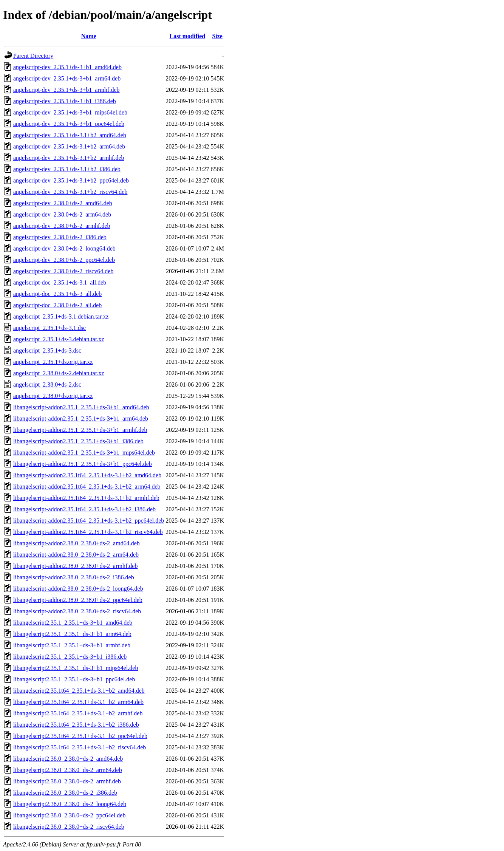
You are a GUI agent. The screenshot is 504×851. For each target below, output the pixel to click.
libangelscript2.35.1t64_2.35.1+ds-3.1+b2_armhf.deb (78, 713)
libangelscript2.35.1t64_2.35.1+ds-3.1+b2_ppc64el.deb (80, 736)
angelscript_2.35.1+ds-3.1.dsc (49, 328)
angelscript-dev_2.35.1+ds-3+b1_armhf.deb (66, 90)
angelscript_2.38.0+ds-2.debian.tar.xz (59, 373)
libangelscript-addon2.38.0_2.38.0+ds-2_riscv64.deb (77, 611)
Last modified (188, 36)
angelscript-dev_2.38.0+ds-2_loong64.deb (64, 248)
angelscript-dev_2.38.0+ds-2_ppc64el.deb (64, 260)
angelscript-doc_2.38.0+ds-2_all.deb (57, 305)
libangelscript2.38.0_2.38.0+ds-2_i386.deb (65, 793)
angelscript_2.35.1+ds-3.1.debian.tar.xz (61, 316)
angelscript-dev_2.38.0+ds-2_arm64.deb (62, 214)
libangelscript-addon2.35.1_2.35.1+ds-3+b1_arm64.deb (81, 419)
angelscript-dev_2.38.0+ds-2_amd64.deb (63, 203)
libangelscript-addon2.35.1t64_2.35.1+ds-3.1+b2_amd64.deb (87, 475)
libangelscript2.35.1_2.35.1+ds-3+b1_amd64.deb (73, 623)
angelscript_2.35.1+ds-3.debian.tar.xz (59, 339)
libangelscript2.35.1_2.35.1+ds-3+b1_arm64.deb (72, 634)
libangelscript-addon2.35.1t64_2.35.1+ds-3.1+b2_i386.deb (84, 509)
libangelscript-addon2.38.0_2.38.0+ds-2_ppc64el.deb (78, 600)
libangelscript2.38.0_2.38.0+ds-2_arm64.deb (68, 770)
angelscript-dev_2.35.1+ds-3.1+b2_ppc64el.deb (71, 180)
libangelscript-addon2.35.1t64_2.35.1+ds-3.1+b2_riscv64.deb (88, 532)
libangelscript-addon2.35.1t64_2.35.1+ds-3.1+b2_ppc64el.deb (89, 521)
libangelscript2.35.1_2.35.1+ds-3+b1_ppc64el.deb (74, 679)
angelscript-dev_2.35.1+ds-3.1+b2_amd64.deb (70, 135)
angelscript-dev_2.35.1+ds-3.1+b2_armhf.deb (69, 158)
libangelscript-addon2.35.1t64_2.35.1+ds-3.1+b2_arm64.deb (87, 487)
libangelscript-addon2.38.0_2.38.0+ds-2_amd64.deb (77, 543)
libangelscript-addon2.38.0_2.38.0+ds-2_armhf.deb (75, 566)
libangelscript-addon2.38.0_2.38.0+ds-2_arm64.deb (76, 555)
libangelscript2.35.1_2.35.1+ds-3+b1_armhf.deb (72, 645)
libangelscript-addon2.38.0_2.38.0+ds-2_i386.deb (74, 577)
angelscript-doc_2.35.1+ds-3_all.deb (57, 294)
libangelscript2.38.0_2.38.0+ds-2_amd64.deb (68, 759)
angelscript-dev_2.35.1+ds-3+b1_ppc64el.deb (69, 124)
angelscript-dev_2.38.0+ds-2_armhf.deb (62, 226)
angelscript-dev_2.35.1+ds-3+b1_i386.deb (65, 101)
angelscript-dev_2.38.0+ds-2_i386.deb (60, 237)
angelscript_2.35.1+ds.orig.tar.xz (53, 362)
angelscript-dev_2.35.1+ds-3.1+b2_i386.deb (67, 169)
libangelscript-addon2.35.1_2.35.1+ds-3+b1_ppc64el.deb (83, 464)
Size (217, 36)
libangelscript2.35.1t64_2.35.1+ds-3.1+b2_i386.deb (76, 725)
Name (89, 36)
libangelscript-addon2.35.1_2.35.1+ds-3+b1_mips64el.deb (84, 453)
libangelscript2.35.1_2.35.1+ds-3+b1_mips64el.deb (76, 668)
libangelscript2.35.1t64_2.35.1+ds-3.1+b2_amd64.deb (79, 691)
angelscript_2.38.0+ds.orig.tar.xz (53, 396)
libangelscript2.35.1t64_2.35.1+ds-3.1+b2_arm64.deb (78, 702)
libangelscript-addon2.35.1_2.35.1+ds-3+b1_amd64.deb (81, 407)
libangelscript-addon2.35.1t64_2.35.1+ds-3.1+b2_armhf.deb (86, 498)
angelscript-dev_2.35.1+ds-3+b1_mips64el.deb (70, 112)
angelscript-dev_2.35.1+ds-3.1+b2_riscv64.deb (70, 192)
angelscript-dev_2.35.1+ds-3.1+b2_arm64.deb (69, 146)
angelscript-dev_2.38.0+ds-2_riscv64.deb (63, 271)
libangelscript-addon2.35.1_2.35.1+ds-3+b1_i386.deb (78, 441)
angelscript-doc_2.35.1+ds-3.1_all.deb (60, 282)
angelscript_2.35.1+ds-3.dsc (47, 350)
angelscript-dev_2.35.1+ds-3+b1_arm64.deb (67, 78)
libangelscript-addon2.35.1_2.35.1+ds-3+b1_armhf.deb (80, 430)
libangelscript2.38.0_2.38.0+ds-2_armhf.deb (67, 781)
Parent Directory (33, 56)
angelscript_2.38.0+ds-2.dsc (47, 384)
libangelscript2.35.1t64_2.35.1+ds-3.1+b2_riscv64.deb (80, 747)
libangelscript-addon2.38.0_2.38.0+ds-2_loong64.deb (78, 589)
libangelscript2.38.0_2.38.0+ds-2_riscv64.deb (69, 827)
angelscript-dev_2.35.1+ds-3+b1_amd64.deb (67, 67)
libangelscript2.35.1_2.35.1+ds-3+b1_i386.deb (70, 657)
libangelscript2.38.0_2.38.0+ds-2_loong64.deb (70, 804)
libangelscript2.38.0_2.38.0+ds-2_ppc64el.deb (69, 815)
